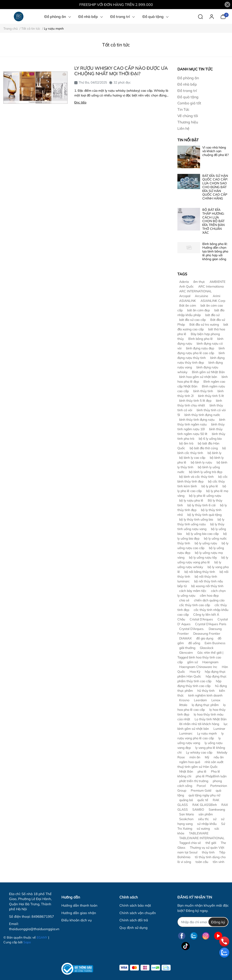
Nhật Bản (186, 771)
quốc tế (203, 800)
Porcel (201, 786)
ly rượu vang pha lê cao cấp (201, 736)
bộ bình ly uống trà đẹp (206, 472)
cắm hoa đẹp (209, 596)
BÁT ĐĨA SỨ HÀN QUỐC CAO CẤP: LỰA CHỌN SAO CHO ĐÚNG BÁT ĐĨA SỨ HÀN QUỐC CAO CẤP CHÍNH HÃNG (215, 187)
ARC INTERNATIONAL (196, 291)
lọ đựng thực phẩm (205, 705)
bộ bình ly (214, 453)
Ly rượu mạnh (207, 733)
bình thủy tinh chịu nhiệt (200, 403)
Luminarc (186, 733)
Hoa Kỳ (195, 672)
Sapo (27, 942)
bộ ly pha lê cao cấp (202, 489)
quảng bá (186, 800)
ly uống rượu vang (199, 741)
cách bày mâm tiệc (193, 591)
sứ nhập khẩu (207, 824)
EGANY (42, 937)
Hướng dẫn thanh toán (79, 905)
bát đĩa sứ (212, 315)
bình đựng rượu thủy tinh (201, 355)
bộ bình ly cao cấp (192, 458)
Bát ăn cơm (188, 305)
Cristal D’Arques (201, 619)
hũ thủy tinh (206, 691)
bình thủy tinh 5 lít (211, 396)
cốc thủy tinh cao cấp (195, 605)
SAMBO (198, 809)
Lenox (216, 700)
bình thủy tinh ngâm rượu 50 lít (200, 431)
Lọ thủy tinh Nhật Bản (211, 719)
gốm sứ (192, 662)
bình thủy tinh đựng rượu (197, 420)
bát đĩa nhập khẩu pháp (201, 313)
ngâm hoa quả (190, 762)
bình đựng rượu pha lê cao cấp (201, 351)
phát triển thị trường (194, 781)
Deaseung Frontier (207, 634)
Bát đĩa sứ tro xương (204, 324)
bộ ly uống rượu (206, 543)
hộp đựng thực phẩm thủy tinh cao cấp (202, 679)
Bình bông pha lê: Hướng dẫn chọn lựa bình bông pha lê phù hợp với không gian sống (215, 251)
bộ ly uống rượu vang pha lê (203, 560)
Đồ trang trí (187, 91)
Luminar (219, 729)
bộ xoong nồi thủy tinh (207, 586)
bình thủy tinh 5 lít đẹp (195, 401)
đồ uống (194, 643)
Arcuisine (202, 296)
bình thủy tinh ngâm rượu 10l (201, 427)
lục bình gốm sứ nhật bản (203, 726)
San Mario (187, 814)
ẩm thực (199, 282)
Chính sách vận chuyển (138, 913)
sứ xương (203, 829)
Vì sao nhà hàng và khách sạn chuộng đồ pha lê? (215, 151)
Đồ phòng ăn (188, 78)
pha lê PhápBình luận (211, 776)
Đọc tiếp (80, 102)
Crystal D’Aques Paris (211, 624)
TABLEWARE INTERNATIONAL (202, 838)
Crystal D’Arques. (192, 629)
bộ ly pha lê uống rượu (205, 496)
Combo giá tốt (189, 103)
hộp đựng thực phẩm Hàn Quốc (202, 674)
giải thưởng (187, 648)
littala (183, 705)
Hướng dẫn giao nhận (79, 913)
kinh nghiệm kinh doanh (205, 695)
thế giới (211, 843)
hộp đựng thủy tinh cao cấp (199, 683)
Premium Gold (201, 790)
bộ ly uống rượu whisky (199, 565)
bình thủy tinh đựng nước (202, 415)
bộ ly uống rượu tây (203, 557)
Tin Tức (183, 109)
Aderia (184, 282)
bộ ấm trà (186, 443)
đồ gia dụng (205, 638)
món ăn (195, 757)
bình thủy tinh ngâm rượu (201, 422)
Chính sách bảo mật (135, 905)
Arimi (216, 296)
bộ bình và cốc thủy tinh (196, 477)
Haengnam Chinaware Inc (198, 667)
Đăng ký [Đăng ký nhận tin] (218, 922)
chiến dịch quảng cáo (209, 600)
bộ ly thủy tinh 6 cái (201, 505)
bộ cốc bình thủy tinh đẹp (203, 479)
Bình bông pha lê (201, 339)
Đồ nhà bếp (187, 84)
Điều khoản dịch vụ (77, 920)
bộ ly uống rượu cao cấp (203, 546)
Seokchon (186, 819)
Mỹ (207, 757)
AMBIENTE (217, 282)
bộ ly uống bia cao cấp (202, 534)
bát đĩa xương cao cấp (203, 327)
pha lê (202, 771)
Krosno (184, 700)
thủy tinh (208, 852)
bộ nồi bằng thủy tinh (200, 572)
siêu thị (203, 819)
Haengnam (210, 662)
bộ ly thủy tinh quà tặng (204, 515)
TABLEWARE (199, 833)
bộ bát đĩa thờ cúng (204, 448)
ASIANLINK (188, 301)
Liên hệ (183, 128)
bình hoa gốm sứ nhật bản (198, 377)
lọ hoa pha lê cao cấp (202, 707)
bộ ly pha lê (210, 486)
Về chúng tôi (188, 116)
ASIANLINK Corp (213, 301)
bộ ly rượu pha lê (191, 500)
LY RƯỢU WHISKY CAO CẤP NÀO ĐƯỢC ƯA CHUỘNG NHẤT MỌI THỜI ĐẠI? (121, 71)
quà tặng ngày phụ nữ (204, 795)
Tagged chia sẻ (190, 843)
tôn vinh (219, 862)
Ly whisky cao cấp (199, 752)
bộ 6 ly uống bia (210, 439)
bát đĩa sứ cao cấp (192, 320)
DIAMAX (185, 638)
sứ (215, 819)
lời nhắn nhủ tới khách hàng (199, 724)
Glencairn (186, 653)
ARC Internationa (211, 286)
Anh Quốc (186, 286)
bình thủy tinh (203, 391)
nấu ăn (219, 757)
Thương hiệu (188, 122)
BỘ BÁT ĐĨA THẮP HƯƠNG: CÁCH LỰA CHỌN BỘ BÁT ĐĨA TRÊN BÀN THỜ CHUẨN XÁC (213, 221)
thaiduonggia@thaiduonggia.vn (34, 929)
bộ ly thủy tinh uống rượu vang (201, 527)
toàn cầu (202, 862)
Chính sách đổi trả (134, 920)
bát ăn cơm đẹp (198, 310)
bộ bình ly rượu (201, 462)
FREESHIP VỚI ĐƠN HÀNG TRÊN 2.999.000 (116, 5)
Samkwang (217, 809)
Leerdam (200, 700)
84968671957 (43, 916)
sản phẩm (206, 814)
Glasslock (207, 648)
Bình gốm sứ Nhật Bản (208, 372)
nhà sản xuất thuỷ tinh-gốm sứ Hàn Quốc (200, 764)
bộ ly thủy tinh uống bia (196, 519)
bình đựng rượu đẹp (200, 348)
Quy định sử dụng (133, 928)
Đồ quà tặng (188, 97)
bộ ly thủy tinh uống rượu (201, 522)
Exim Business (215, 643)
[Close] (227, 5)
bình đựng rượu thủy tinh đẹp (201, 360)
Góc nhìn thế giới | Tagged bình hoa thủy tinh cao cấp (200, 657)
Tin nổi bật (188, 140)
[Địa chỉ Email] (203, 922)
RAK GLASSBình (205, 805)
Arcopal (185, 296)
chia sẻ (184, 600)
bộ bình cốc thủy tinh (202, 450)
